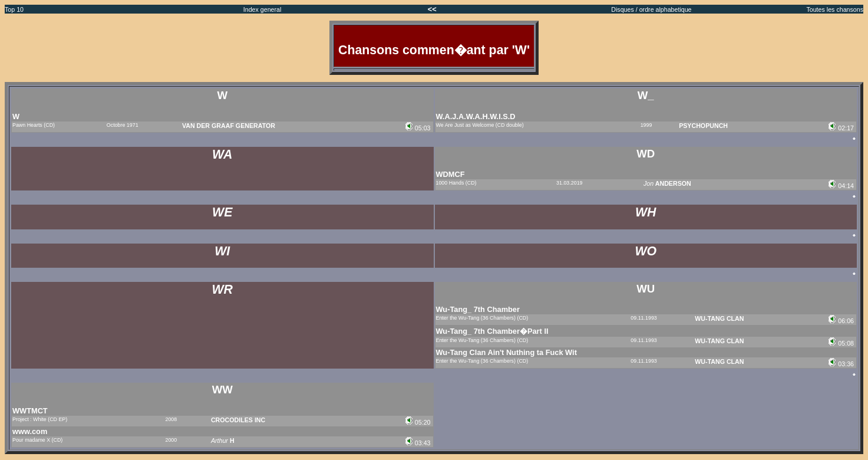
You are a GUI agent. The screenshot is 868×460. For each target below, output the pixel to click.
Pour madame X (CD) (37, 440)
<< (433, 9)
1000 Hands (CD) (456, 183)
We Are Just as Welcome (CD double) (480, 125)
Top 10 (14, 9)
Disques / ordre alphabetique (651, 9)
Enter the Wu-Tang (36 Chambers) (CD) (482, 318)
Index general (263, 9)
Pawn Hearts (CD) (34, 125)
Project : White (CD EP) (40, 419)
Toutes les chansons (835, 9)
